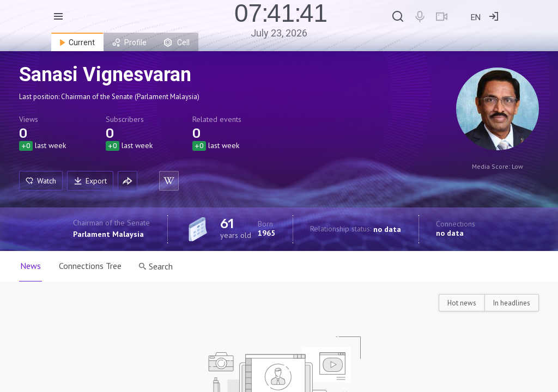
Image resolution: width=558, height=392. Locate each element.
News (31, 266)
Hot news (462, 303)
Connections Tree (92, 266)
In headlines (512, 303)
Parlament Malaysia (108, 234)
